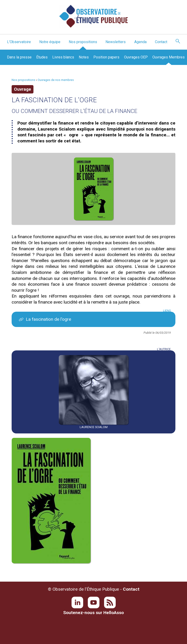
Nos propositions (83, 42)
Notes (84, 57)
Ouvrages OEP (136, 57)
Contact (161, 42)
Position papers (106, 57)
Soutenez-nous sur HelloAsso (93, 613)
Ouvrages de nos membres (56, 80)
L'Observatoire (19, 42)
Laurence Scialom (94, 427)
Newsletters (116, 42)
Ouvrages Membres (169, 57)
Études (42, 57)
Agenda (140, 42)
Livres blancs (63, 57)
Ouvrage (23, 89)
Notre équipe (50, 42)
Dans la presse (19, 57)
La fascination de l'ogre (48, 319)
